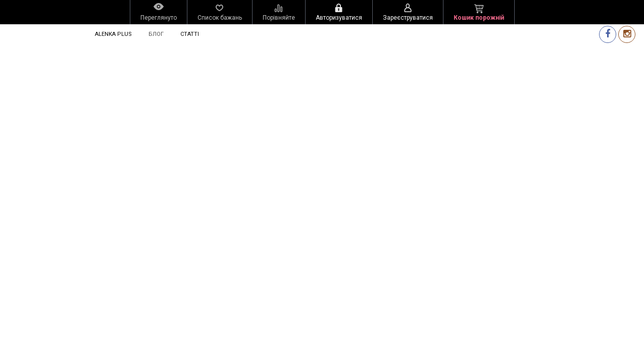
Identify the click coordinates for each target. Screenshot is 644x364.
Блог (156, 34)
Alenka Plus (113, 34)
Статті (190, 34)
